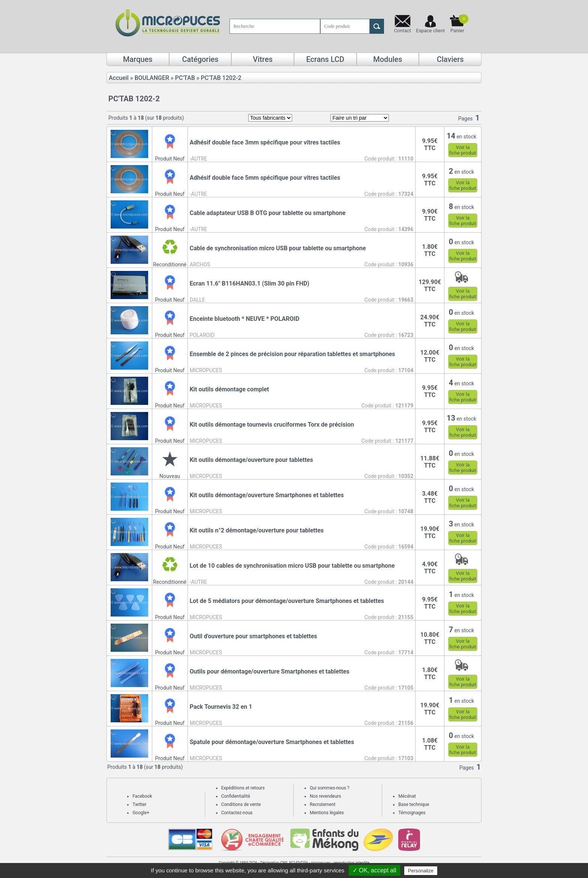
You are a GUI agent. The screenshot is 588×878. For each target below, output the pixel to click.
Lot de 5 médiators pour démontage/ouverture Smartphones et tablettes (287, 601)
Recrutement (322, 804)
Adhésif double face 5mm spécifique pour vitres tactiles (265, 178)
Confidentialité (236, 796)
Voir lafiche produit (463, 150)
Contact (403, 31)
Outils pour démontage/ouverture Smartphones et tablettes (270, 671)
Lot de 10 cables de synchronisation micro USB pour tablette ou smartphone (292, 566)
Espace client (430, 31)
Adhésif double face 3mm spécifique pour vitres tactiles (265, 142)
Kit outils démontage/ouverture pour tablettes (251, 460)
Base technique (414, 804)
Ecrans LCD (325, 59)
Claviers (450, 59)
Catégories (200, 59)
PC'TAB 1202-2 (221, 78)
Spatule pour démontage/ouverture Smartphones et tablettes (272, 742)
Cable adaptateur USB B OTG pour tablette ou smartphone (268, 213)
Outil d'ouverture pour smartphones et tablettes (253, 636)
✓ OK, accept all (374, 870)
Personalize (421, 871)
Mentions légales (327, 813)
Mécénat (407, 796)
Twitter (139, 804)
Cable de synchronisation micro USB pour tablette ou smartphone (278, 248)
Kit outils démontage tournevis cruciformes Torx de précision (272, 425)
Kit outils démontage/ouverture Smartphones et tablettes (267, 495)
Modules (388, 59)
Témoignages (412, 813)
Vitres (263, 59)
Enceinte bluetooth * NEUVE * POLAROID (245, 319)
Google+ (141, 813)
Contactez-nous (237, 813)
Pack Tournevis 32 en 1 (221, 707)
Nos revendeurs (325, 796)
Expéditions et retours (243, 788)
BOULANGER (152, 78)
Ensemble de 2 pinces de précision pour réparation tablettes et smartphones (292, 354)
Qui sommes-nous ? (330, 788)
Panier (459, 24)
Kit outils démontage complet (229, 389)
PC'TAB (185, 78)
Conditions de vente (241, 804)
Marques (138, 59)
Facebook (142, 796)
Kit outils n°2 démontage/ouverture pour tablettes (257, 530)
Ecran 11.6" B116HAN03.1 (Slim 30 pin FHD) (250, 283)
